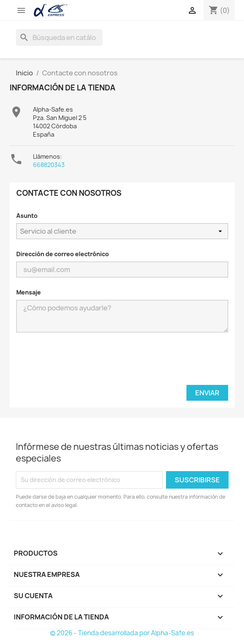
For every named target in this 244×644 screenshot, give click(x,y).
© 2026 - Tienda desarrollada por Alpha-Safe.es (122, 633)
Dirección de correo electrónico (63, 254)
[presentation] (122, 362)
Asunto (27, 216)
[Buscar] (59, 37)
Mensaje (29, 292)
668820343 (49, 165)
